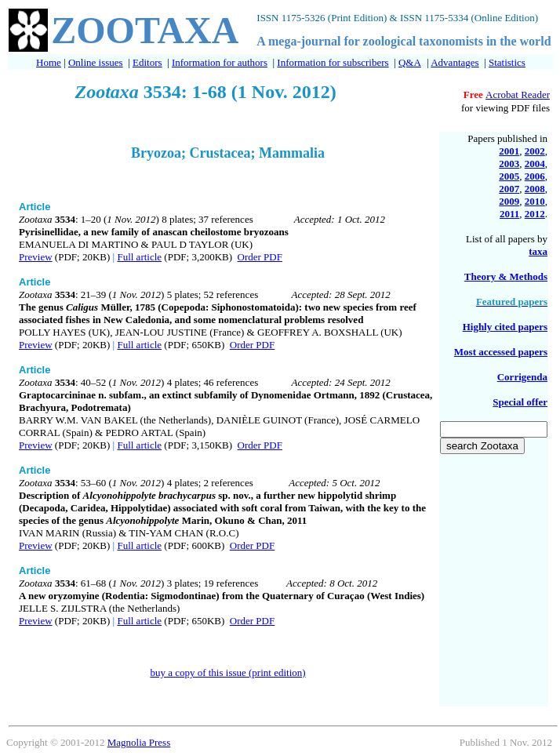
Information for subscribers (333, 62)
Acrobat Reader (518, 94)
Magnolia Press (139, 742)
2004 (535, 164)
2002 (535, 151)
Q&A (410, 62)
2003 (509, 164)
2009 (509, 201)
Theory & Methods (506, 276)
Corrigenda (522, 377)
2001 (509, 151)
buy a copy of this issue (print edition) (227, 672)
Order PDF (260, 257)
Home (49, 62)
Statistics (507, 62)
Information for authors (220, 62)
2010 (535, 201)
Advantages (455, 62)
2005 (509, 176)
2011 (509, 214)
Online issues (96, 62)
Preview (36, 257)
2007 (509, 189)
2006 (535, 176)
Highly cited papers (505, 327)
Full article (139, 257)
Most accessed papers (501, 352)
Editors (147, 62)
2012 (535, 214)
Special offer (520, 402)
